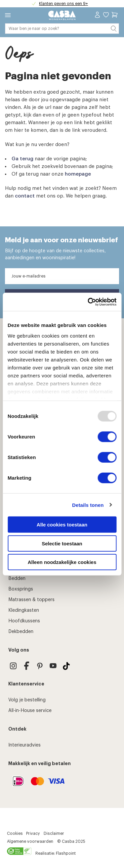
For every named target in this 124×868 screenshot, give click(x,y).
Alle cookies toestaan (62, 525)
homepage (78, 174)
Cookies (15, 833)
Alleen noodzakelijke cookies (62, 562)
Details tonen (88, 505)
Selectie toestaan (62, 543)
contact (25, 196)
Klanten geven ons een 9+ (63, 4)
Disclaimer (54, 833)
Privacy (33, 833)
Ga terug (22, 159)
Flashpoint (66, 853)
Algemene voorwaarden (30, 841)
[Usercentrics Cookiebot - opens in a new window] (88, 302)
